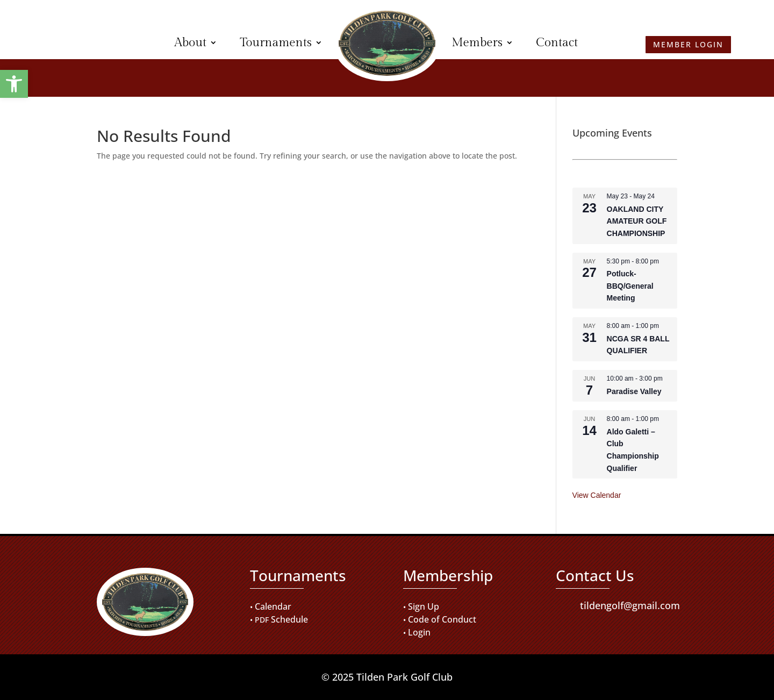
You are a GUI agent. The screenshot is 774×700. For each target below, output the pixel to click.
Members (477, 42)
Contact (557, 42)
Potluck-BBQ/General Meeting (630, 286)
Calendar (273, 606)
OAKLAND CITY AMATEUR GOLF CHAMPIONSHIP (637, 221)
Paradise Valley (634, 391)
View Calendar (597, 495)
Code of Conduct (442, 619)
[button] (14, 84)
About (190, 42)
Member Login (86, 42)
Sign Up (424, 606)
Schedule (289, 619)
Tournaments (276, 42)
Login (419, 632)
